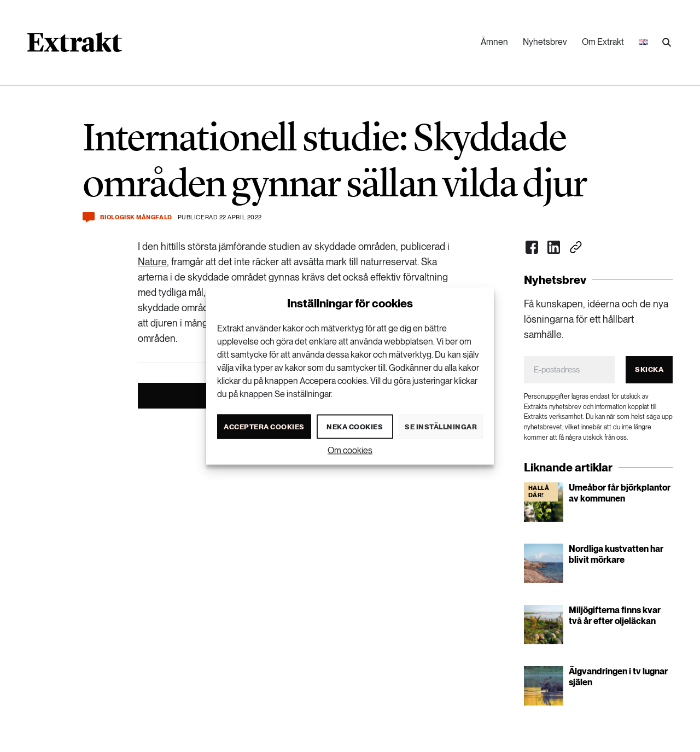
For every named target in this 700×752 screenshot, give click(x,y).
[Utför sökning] (667, 43)
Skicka (649, 369)
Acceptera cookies (264, 426)
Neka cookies (355, 426)
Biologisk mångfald (136, 217)
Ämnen (494, 42)
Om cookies (350, 450)
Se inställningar (441, 426)
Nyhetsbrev (545, 42)
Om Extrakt (603, 42)
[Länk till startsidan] (75, 46)
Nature (152, 262)
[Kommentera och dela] (89, 217)
